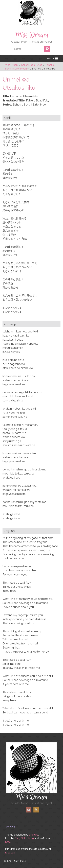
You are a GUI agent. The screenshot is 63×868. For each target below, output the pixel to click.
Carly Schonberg (24, 838)
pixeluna (34, 835)
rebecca (10, 853)
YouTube (29, 810)
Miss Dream (32, 35)
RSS (36, 810)
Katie (8, 842)
